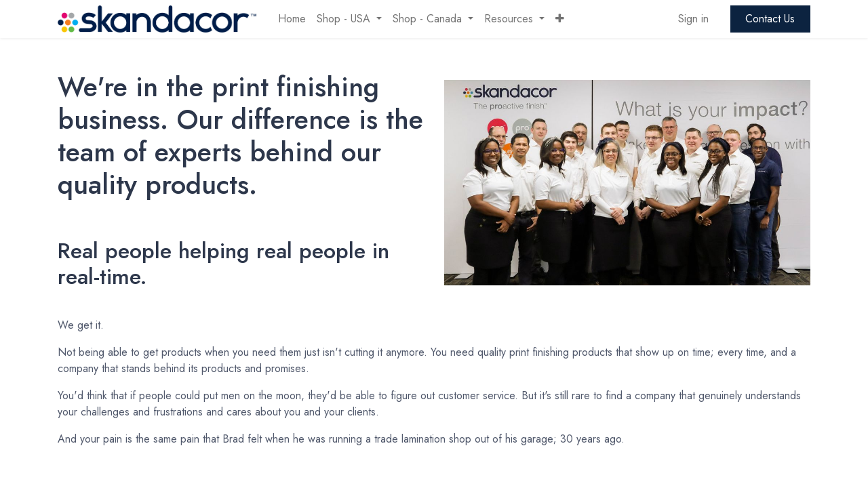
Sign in (693, 19)
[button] (560, 19)
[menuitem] (292, 19)
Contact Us (770, 19)
